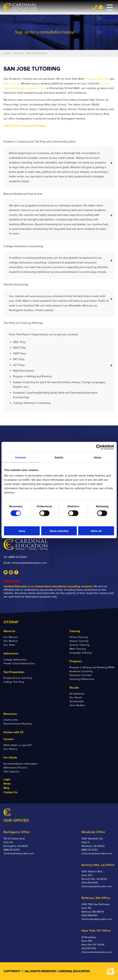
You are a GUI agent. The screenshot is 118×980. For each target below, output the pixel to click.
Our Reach (76, 698)
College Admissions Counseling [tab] (58, 247)
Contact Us (11, 792)
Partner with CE (13, 732)
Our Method (11, 641)
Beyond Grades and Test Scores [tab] (58, 194)
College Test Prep (14, 682)
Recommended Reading (18, 724)
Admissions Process (15, 768)
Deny (22, 531)
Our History (10, 749)
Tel (95, 7)
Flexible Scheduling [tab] (58, 285)
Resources (10, 714)
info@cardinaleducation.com (29, 563)
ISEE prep (102, 79)
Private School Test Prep (18, 678)
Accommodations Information (21, 764)
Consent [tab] (21, 457)
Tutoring (90, 79)
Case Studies (77, 705)
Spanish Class (37, 88)
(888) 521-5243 (18, 557)
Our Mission (11, 637)
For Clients (10, 758)
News (7, 784)
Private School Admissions (19, 664)
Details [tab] (59, 457)
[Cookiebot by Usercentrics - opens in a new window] (99, 447)
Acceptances (77, 694)
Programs (76, 661)
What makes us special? (18, 745)
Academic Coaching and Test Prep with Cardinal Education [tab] (58, 142)
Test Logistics (12, 772)
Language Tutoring (81, 653)
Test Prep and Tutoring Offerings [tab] (58, 323)
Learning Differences (82, 679)
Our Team (9, 645)
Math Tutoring (78, 649)
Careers (9, 739)
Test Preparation (14, 672)
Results (74, 688)
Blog (6, 788)
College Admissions (15, 660)
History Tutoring (79, 641)
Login (7, 779)
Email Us (106, 32)
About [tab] (97, 457)
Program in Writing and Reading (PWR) (92, 667)
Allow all (96, 531)
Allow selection (59, 531)
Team (101, 7)
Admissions (11, 654)
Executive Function (81, 675)
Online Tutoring (79, 637)
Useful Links (11, 720)
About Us (9, 631)
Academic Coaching (81, 671)
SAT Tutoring (11, 84)
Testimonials (77, 701)
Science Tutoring (79, 645)
